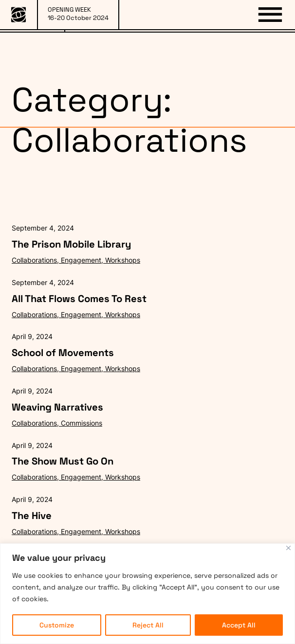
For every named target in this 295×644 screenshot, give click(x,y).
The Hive (32, 516)
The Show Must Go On (63, 461)
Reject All (148, 625)
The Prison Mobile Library (71, 244)
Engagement (81, 260)
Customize (57, 625)
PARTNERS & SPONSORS (180, 53)
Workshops (123, 260)
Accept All (239, 625)
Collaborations (34, 260)
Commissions (82, 423)
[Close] (288, 548)
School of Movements (63, 353)
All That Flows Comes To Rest (79, 299)
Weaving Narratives (57, 407)
